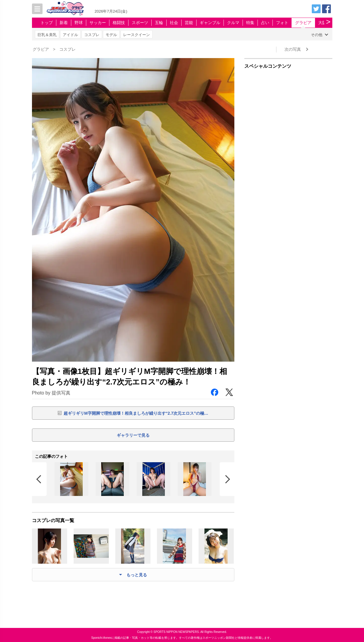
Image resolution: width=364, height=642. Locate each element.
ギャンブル (210, 23)
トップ (47, 23)
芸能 (189, 23)
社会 (174, 23)
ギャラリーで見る (133, 435)
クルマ (233, 23)
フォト (282, 23)
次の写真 (293, 49)
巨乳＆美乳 (47, 35)
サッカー (98, 23)
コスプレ (92, 35)
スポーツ (140, 23)
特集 (250, 23)
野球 (79, 23)
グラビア (303, 23)
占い (265, 23)
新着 (64, 23)
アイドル (70, 35)
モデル (111, 35)
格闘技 (119, 23)
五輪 (159, 23)
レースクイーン (137, 35)
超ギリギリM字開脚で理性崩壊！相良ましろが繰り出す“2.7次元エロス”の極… (136, 413)
